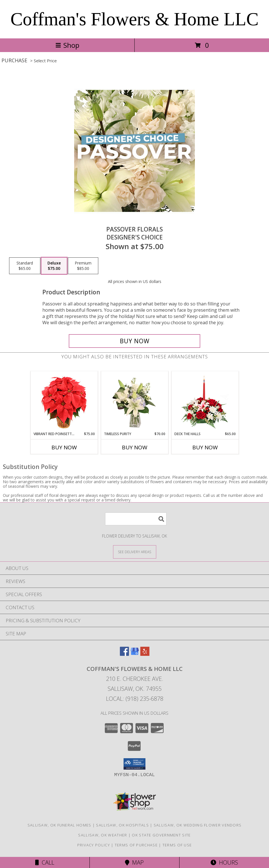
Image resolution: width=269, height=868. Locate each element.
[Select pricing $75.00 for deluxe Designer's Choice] (54, 266)
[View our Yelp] (145, 654)
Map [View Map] (134, 862)
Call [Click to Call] (45, 862)
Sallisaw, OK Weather (103, 835)
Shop (67, 45)
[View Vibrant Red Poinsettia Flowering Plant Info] (64, 401)
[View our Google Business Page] (135, 654)
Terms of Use (177, 845)
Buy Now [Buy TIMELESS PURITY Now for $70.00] (135, 447)
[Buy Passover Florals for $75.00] (135, 341)
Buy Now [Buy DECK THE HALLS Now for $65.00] (205, 447)
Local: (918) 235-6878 (135, 699)
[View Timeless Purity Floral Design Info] (134, 401)
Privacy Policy (94, 845)
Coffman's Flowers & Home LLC (135, 19)
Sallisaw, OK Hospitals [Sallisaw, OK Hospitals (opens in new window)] (122, 825)
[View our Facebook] (124, 654)
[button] (134, 764)
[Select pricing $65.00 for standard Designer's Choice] (25, 266)
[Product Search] (136, 519)
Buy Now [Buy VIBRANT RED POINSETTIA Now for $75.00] (64, 447)
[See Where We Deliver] (135, 552)
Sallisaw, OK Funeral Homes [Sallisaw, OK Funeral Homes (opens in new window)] (60, 825)
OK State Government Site (161, 835)
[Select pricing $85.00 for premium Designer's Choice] (83, 266)
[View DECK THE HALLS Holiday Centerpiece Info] (205, 401)
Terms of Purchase (136, 845)
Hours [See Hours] (224, 862)
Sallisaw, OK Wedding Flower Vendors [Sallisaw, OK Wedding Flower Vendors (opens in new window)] (198, 825)
